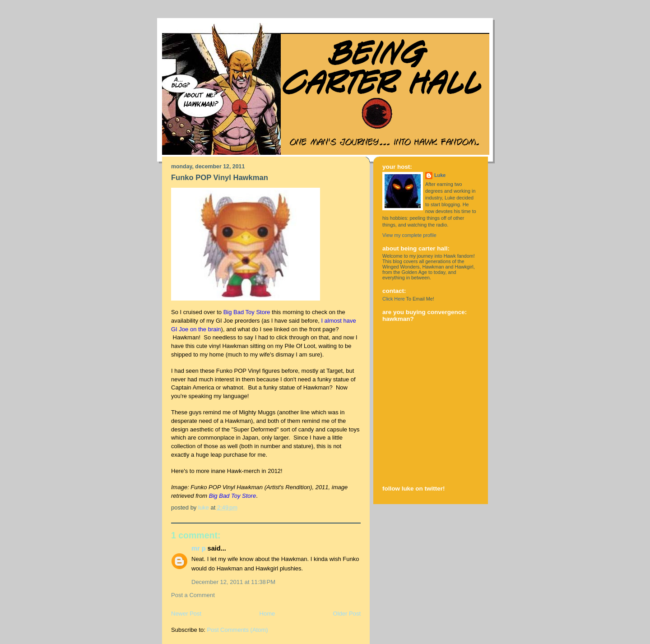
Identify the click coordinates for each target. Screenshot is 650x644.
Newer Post (186, 614)
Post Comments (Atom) (238, 630)
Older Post (347, 614)
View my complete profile (409, 235)
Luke (440, 175)
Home (267, 614)
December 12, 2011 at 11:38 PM (233, 582)
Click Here (394, 299)
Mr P (199, 548)
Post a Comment (193, 595)
